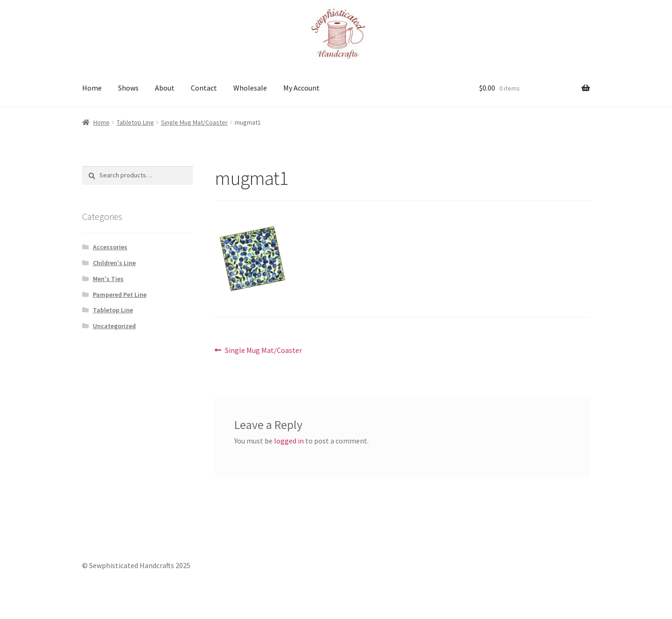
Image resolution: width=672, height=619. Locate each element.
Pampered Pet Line (120, 295)
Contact (204, 88)
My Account (301, 88)
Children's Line (114, 263)
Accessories (110, 247)
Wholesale (250, 88)
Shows (128, 88)
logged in (289, 441)
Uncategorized (114, 326)
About (165, 88)
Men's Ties (108, 279)
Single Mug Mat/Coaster (194, 122)
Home (92, 88)
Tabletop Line (135, 122)
